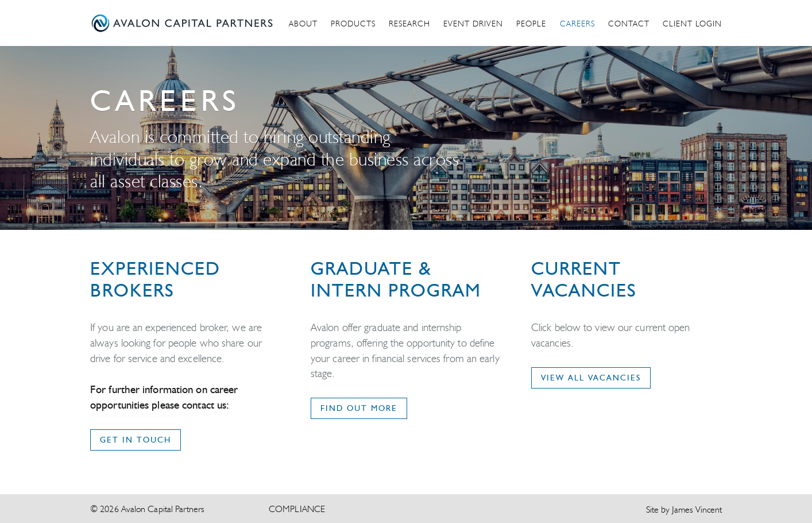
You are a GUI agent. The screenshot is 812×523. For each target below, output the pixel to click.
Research (409, 24)
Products (353, 24)
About (303, 24)
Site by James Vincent (684, 509)
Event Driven (473, 24)
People (531, 24)
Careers (577, 24)
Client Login (692, 24)
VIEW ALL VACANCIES (591, 378)
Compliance (297, 509)
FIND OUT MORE (359, 408)
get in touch (136, 440)
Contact (629, 24)
